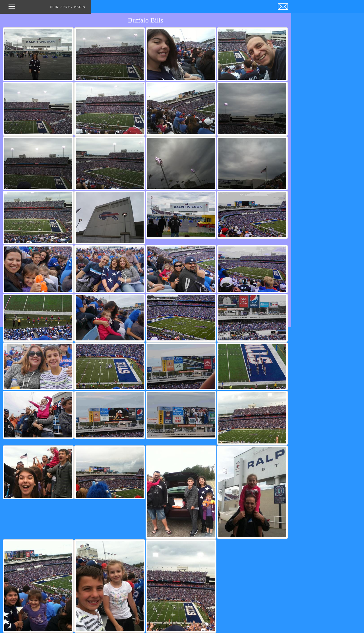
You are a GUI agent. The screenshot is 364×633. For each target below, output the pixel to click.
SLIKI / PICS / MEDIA (47, 9)
